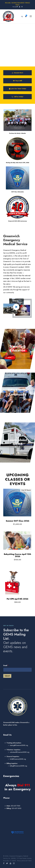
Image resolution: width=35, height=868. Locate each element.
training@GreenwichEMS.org (19, 745)
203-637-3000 (16, 808)
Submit (7, 676)
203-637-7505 (15, 806)
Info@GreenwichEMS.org (18, 759)
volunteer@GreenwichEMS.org (20, 752)
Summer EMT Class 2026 (17, 521)
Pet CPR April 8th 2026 (17, 599)
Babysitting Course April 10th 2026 (17, 555)
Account (15, 7)
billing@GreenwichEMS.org (18, 766)
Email (6, 665)
